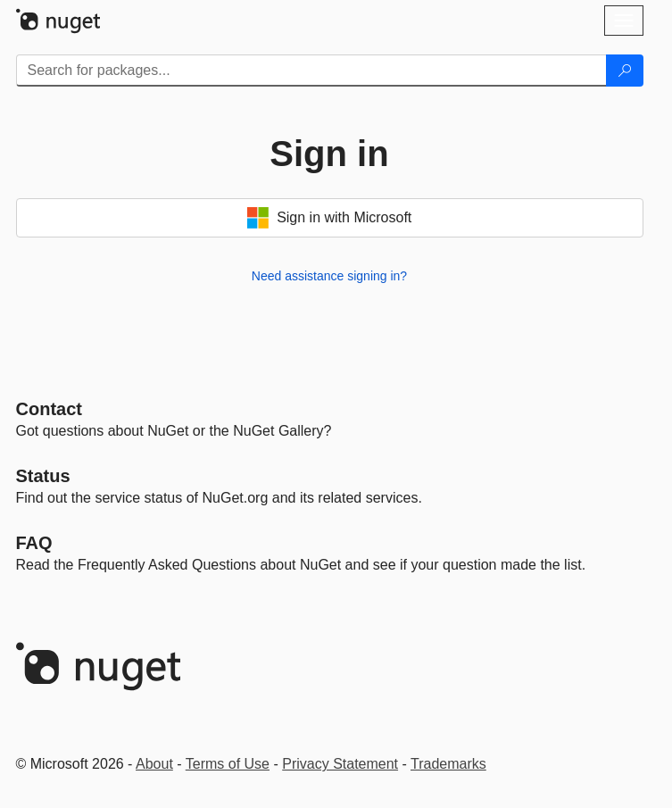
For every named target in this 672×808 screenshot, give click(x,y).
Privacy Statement (340, 764)
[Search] (625, 71)
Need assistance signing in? (329, 276)
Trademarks (448, 764)
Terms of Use (228, 764)
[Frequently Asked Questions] (34, 543)
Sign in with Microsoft (330, 218)
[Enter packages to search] (311, 71)
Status (43, 476)
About (154, 764)
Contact (49, 409)
